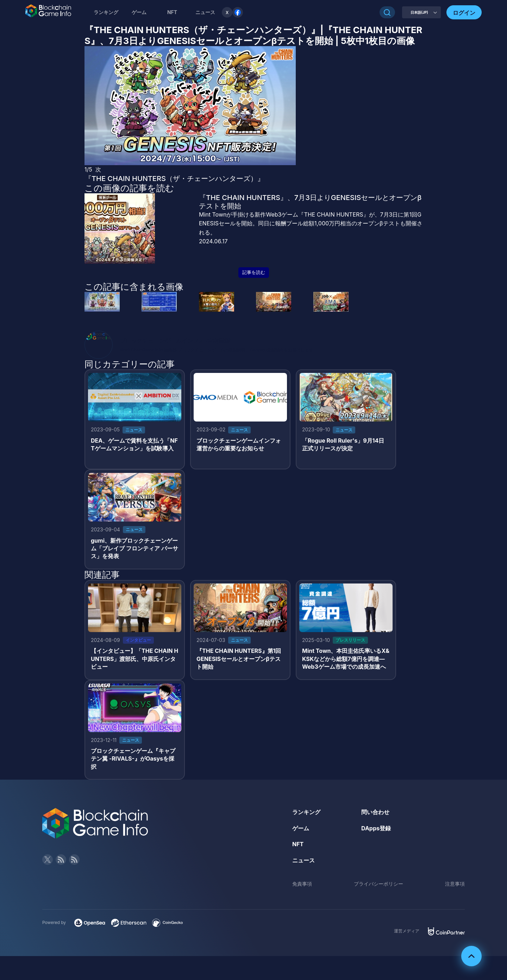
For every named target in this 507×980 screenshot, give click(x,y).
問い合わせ (375, 812)
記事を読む (254, 272)
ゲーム (139, 12)
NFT (172, 12)
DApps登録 (376, 828)
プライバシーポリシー (378, 884)
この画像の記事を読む (129, 188)
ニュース (303, 860)
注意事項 (455, 884)
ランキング (106, 12)
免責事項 (302, 884)
